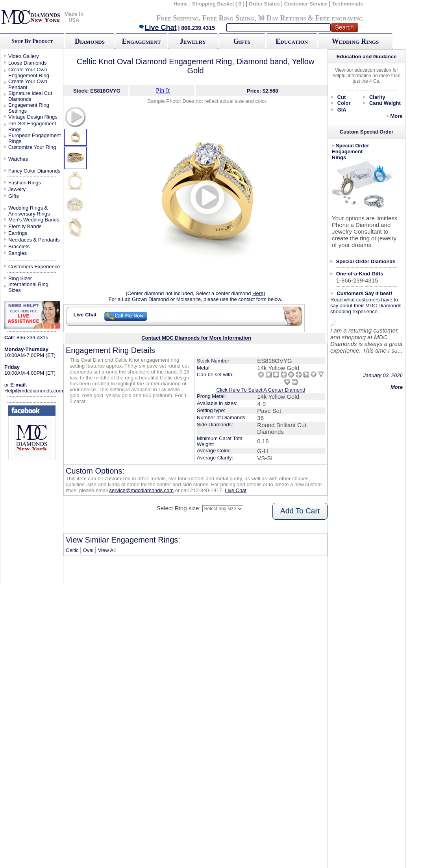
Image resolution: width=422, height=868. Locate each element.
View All (107, 550)
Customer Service (306, 4)
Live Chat (157, 28)
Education (292, 41)
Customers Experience (34, 267)
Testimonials (348, 4)
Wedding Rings (355, 41)
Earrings (18, 233)
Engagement (142, 41)
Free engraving (339, 18)
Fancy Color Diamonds (34, 171)
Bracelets (19, 246)
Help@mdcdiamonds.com (34, 391)
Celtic (72, 550)
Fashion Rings (25, 183)
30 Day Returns (282, 18)
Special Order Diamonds (366, 261)
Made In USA (74, 17)
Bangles (18, 253)
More (396, 116)
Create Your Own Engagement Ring (29, 72)
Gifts (242, 41)
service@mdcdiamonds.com (142, 490)
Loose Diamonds (28, 63)
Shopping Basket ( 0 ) (219, 4)
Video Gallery (24, 56)
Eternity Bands (25, 226)
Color (344, 103)
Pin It (163, 90)
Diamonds (90, 41)
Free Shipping (178, 18)
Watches (18, 159)
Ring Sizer (20, 278)
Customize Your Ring (32, 147)
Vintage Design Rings (33, 117)
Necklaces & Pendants (34, 240)
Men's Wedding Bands (34, 220)
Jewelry (193, 41)
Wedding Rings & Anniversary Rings (29, 211)
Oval (88, 550)
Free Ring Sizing (229, 18)
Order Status (264, 4)
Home (181, 4)
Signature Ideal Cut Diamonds (30, 96)
